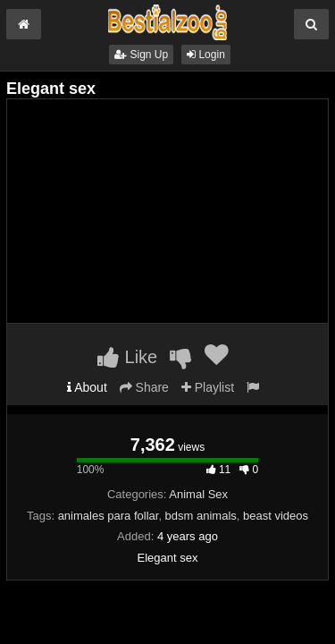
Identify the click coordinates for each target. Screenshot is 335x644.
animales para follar (109, 516)
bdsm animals (201, 516)
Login (206, 55)
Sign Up (141, 55)
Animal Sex (198, 494)
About (87, 387)
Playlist (208, 387)
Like (127, 357)
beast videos (276, 516)
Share (144, 387)
